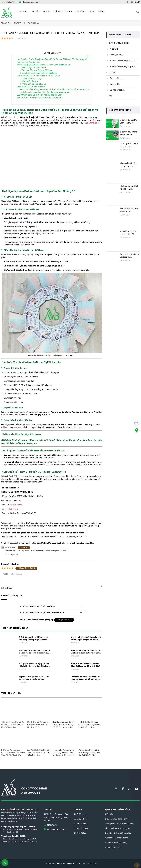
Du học (46, 12)
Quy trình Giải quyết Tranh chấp (118, 833)
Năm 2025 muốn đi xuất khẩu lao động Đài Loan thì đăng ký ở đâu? (85, 665)
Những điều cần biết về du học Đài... (129, 188)
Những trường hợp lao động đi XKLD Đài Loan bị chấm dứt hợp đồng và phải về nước (86, 652)
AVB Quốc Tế (81, 537)
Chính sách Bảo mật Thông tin (118, 828)
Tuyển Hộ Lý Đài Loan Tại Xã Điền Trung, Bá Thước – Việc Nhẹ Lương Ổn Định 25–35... (64, 753)
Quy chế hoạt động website (117, 838)
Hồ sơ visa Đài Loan (35, 537)
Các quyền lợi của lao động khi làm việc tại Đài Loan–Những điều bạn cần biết (34, 665)
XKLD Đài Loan (80, 814)
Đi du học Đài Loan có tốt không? (37, 607)
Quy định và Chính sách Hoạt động (120, 824)
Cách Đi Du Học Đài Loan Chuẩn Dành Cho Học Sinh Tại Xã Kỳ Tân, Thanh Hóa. (90, 725)
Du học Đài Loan (69, 537)
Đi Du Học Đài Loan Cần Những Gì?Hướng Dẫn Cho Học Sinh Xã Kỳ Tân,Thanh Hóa (13, 753)
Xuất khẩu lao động (63, 12)
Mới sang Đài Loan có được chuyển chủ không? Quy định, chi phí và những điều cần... (86, 639)
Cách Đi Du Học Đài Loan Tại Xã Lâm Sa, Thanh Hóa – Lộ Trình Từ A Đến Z (38, 725)
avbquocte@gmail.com (56, 829)
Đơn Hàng (80, 12)
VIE (138, 2)
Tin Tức (91, 12)
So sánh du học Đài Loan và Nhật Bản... (128, 233)
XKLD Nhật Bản (80, 833)
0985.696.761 (52, 825)
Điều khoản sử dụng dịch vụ (117, 819)
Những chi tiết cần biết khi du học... (128, 165)
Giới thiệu (109, 814)
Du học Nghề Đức (81, 824)
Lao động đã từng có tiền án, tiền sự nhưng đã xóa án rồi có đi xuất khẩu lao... (35, 652)
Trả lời (7, 555)
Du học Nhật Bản (81, 828)
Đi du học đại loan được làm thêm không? (42, 613)
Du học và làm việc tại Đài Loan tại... (129, 256)
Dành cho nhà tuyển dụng (116, 843)
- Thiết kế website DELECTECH (87, 864)
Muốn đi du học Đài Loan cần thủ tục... (128, 122)
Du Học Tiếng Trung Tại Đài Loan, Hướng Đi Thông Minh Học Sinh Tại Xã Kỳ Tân (89, 753)
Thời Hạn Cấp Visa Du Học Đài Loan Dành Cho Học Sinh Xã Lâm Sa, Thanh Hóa (13, 725)
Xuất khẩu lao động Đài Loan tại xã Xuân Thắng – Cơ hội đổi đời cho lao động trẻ (64, 725)
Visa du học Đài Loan (52, 537)
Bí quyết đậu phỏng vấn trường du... (129, 133)
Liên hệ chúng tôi (64, 620)
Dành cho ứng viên (113, 847)
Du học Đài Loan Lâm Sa (16, 537)
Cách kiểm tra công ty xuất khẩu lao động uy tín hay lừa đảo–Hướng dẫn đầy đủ (86, 678)
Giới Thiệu (35, 12)
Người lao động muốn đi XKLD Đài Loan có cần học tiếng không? (34, 678)
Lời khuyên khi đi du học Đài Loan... (129, 145)
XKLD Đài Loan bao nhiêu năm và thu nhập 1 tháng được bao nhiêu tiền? (34, 639)
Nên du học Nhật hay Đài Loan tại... (129, 210)
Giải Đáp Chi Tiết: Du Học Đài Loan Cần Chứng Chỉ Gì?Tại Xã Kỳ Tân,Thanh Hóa (38, 753)
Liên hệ (101, 12)
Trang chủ (22, 12)
